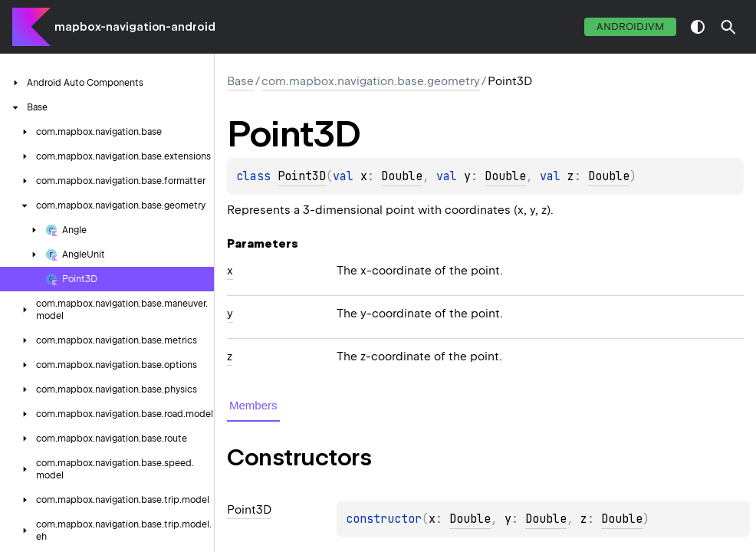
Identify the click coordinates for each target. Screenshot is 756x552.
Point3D (302, 176)
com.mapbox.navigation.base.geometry (371, 81)
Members (253, 405)
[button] (728, 27)
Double (402, 176)
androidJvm (630, 26)
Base (240, 81)
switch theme (698, 27)
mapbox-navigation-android (135, 27)
